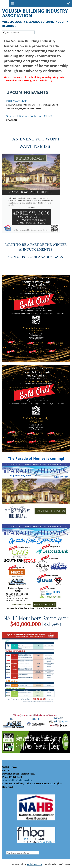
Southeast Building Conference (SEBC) (29, 116)
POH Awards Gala (17, 101)
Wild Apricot (35, 864)
